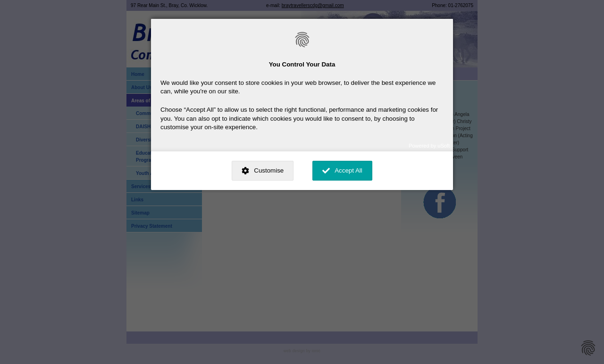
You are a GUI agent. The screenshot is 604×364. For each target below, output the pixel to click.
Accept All (348, 170)
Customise (269, 170)
